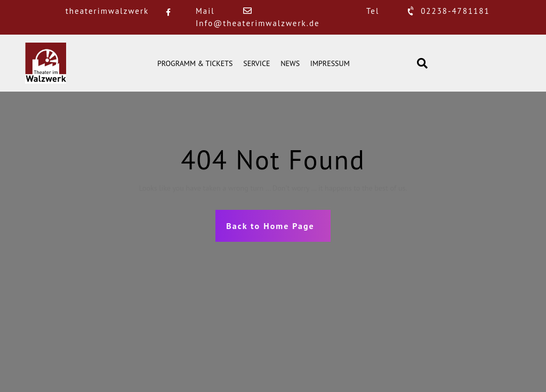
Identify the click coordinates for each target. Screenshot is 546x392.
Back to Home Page (270, 226)
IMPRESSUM (330, 63)
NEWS (290, 63)
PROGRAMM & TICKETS (195, 63)
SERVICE (256, 63)
